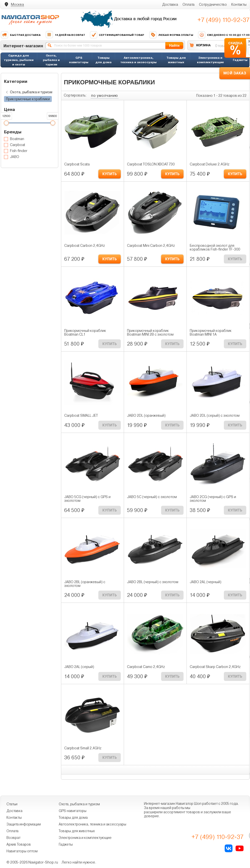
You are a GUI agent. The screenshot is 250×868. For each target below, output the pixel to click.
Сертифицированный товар (117, 35)
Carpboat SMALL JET (81, 416)
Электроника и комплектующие (210, 60)
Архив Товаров (19, 844)
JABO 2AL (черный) (206, 582)
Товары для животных (176, 60)
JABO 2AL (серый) (79, 667)
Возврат (13, 838)
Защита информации (24, 824)
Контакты (239, 4)
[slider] (6, 123)
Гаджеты (240, 60)
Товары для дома (103, 60)
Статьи (12, 804)
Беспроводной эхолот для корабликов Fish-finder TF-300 (215, 248)
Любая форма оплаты (171, 35)
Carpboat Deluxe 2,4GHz (210, 164)
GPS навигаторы (79, 60)
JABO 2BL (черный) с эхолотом (153, 582)
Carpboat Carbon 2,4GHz (85, 246)
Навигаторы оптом (22, 851)
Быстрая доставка (21, 35)
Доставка (170, 4)
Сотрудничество (213, 4)
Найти (174, 45)
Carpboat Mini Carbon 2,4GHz (151, 246)
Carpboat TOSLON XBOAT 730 (151, 164)
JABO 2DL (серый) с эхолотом (215, 416)
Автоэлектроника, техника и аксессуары (138, 60)
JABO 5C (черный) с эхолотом (152, 497)
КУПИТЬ (110, 174)
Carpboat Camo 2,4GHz (146, 667)
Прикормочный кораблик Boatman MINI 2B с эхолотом (150, 333)
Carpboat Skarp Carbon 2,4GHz (215, 667)
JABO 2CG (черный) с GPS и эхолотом (213, 499)
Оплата (188, 4)
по (105, 96)
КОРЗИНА (203, 45)
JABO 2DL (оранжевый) (146, 416)
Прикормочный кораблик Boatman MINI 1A (211, 333)
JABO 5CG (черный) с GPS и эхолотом (87, 499)
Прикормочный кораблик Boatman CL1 (85, 333)
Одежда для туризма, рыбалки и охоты (19, 60)
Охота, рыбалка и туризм (51, 60)
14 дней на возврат (65, 35)
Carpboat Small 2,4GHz (83, 748)
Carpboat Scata (77, 164)
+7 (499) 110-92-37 (223, 20)
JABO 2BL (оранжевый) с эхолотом (85, 584)
